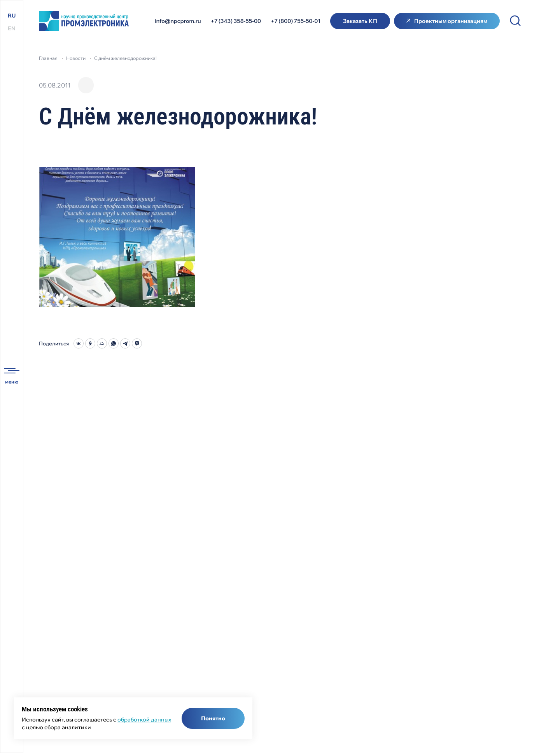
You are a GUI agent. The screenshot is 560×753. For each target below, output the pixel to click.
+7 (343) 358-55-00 (236, 21)
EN (12, 28)
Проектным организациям (451, 21)
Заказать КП (360, 21)
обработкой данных (144, 720)
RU (12, 16)
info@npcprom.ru (178, 21)
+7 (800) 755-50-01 (296, 21)
